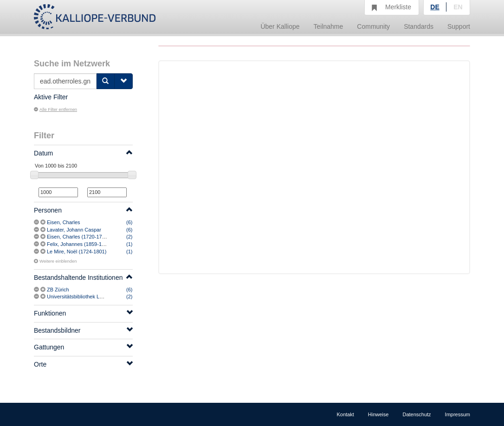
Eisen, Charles (64, 222)
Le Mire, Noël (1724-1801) (77, 252)
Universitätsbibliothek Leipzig (80, 297)
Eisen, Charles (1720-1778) (78, 237)
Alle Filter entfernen (55, 110)
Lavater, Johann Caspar (74, 230)
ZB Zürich (58, 290)
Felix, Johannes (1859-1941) (79, 244)
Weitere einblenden (55, 261)
